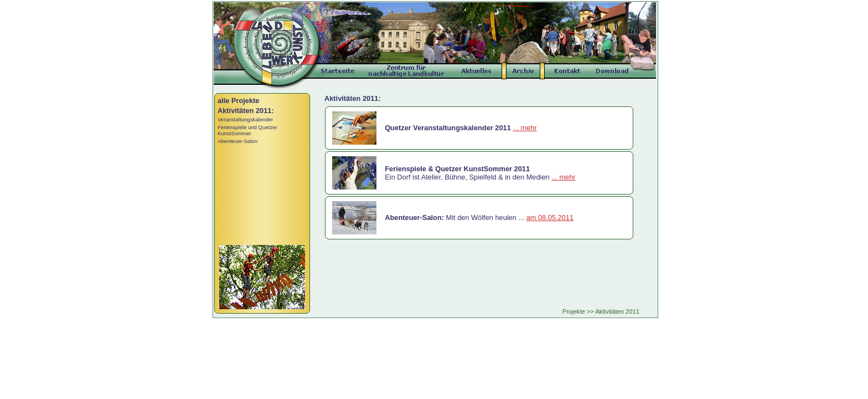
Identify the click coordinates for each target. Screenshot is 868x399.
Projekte (574, 311)
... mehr (525, 128)
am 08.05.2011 (550, 218)
